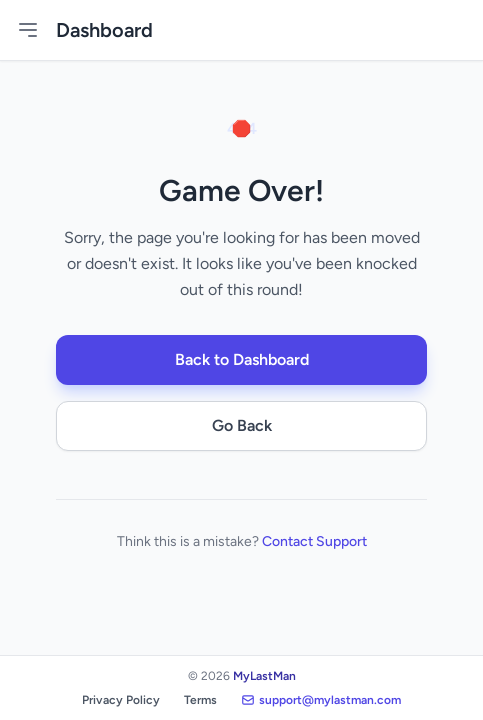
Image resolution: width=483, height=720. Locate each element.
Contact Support (314, 541)
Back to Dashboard (242, 359)
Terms (200, 700)
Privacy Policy (121, 700)
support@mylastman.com (321, 700)
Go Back (242, 425)
